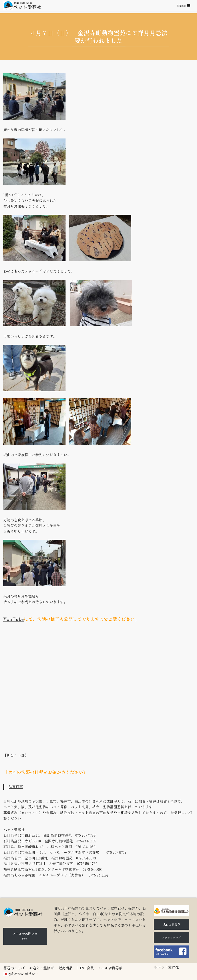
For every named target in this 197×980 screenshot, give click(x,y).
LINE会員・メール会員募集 (100, 968)
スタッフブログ (171, 938)
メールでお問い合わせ (25, 936)
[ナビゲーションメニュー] (184, 6)
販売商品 (66, 968)
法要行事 (16, 787)
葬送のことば (14, 968)
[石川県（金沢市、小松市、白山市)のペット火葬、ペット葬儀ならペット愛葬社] (22, 6)
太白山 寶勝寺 (172, 924)
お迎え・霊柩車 (42, 968)
